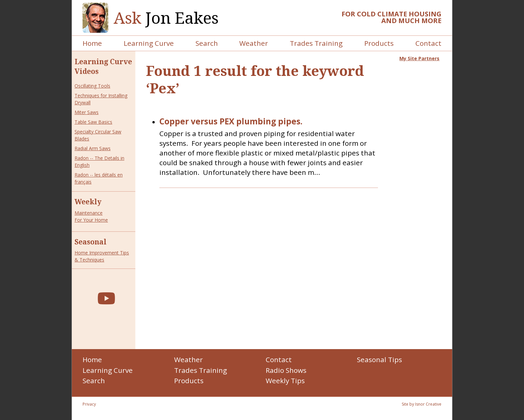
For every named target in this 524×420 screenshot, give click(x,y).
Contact (428, 43)
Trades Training (316, 43)
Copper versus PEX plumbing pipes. (231, 122)
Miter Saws (87, 112)
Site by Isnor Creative (422, 404)
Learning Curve (149, 43)
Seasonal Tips (379, 359)
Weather (254, 43)
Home (92, 43)
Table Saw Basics (93, 122)
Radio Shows (286, 370)
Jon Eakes (166, 18)
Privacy (89, 404)
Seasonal (91, 242)
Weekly (88, 202)
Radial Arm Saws (93, 148)
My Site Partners (419, 58)
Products (379, 43)
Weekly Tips (285, 381)
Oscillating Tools (92, 86)
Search (207, 43)
